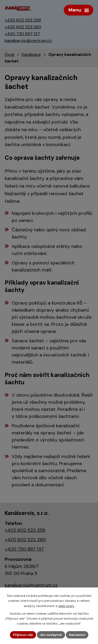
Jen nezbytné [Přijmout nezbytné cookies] (51, 635)
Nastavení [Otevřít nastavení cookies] (77, 635)
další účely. (66, 606)
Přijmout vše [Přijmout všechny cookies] (23, 635)
